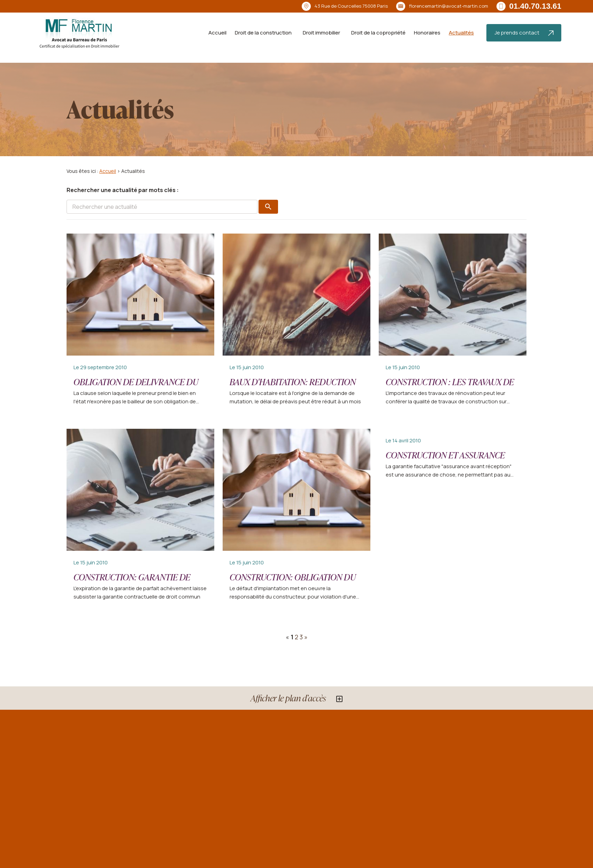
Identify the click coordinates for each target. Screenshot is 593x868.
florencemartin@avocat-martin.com (449, 6)
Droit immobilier (321, 33)
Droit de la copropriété (378, 33)
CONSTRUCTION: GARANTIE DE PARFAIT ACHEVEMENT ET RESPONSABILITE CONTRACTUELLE (140, 589)
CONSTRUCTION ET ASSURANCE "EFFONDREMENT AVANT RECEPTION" (445, 467)
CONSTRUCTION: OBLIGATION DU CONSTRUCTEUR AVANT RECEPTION (296, 583)
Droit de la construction (263, 33)
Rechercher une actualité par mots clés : (123, 190)
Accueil (217, 33)
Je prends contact (524, 33)
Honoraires (427, 33)
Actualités (461, 33)
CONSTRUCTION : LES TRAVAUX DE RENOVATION (450, 388)
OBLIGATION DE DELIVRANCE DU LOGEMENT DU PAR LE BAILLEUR (136, 388)
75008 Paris (351, 6)
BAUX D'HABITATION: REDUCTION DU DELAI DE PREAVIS (293, 388)
